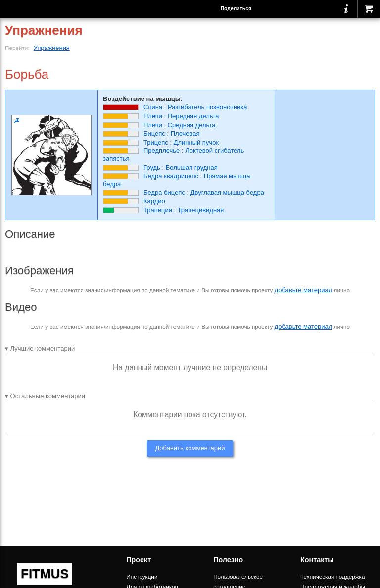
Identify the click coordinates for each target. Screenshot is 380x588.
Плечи (153, 116)
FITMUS (45, 574)
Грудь (152, 168)
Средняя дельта (192, 125)
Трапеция (158, 210)
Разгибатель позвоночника (208, 107)
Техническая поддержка (332, 576)
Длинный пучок (196, 142)
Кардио (154, 201)
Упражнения (52, 48)
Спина (153, 107)
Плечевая (185, 133)
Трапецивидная (201, 210)
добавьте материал (304, 290)
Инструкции (142, 576)
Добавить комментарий (190, 448)
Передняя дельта (193, 116)
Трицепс (156, 142)
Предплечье (162, 151)
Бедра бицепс (164, 192)
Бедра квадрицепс (171, 176)
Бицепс (154, 133)
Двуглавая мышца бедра (227, 192)
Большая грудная (192, 168)
